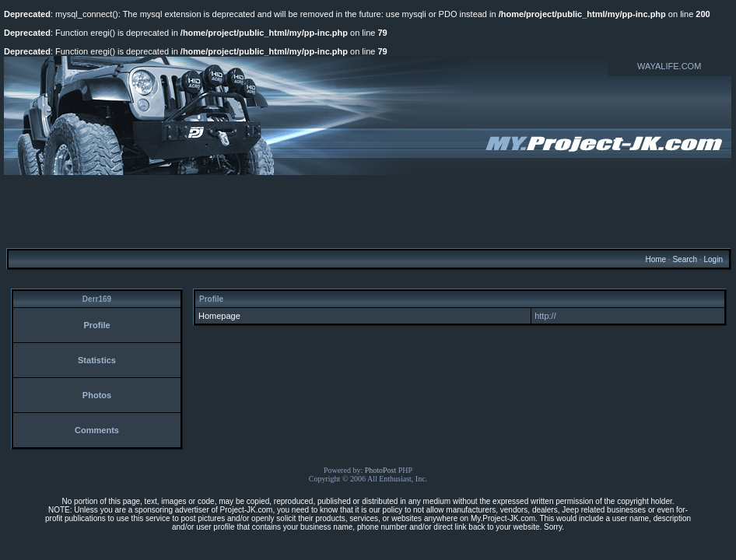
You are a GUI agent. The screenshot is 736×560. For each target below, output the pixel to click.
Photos (97, 395)
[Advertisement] (368, 211)
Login (713, 259)
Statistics (97, 360)
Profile (96, 325)
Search (685, 259)
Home (655, 259)
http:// (545, 316)
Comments (97, 430)
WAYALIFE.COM (669, 66)
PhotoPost (381, 470)
